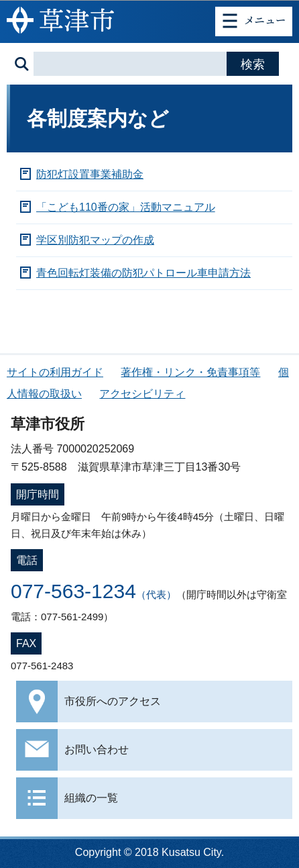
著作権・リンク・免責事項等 (190, 372)
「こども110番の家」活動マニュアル (126, 207)
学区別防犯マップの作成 (95, 240)
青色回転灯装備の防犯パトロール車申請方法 (143, 273)
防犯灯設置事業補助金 (90, 174)
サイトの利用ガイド (55, 372)
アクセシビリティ (142, 394)
